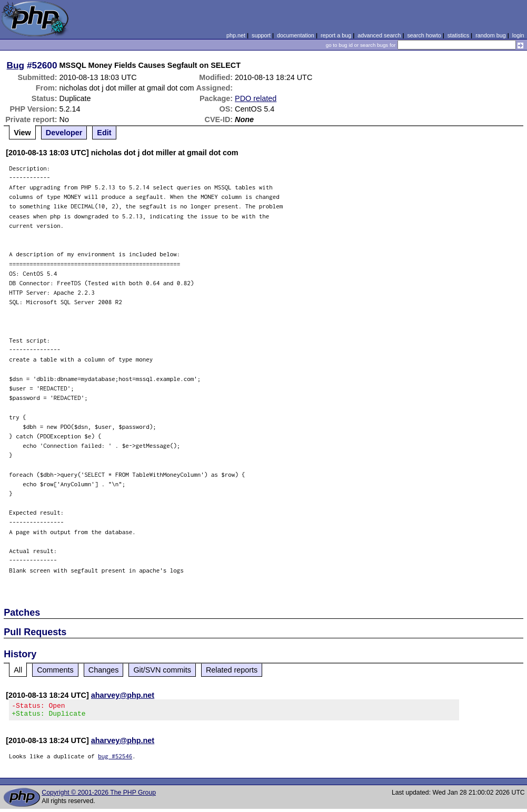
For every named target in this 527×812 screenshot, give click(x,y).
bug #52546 (115, 759)
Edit (104, 133)
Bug (16, 65)
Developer (64, 133)
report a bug (336, 35)
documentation (296, 35)
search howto (424, 35)
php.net (236, 35)
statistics (458, 35)
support (261, 35)
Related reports (232, 670)
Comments (55, 670)
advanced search (379, 35)
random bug (491, 35)
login (518, 35)
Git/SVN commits (162, 670)
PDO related (256, 98)
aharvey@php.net (123, 695)
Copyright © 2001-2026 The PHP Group (99, 796)
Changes (104, 670)
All (18, 670)
